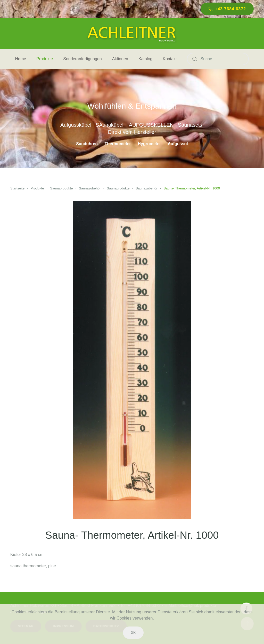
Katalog (145, 59)
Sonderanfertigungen (82, 59)
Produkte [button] (45, 59)
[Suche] (218, 59)
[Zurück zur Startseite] (132, 33)
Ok (133, 633)
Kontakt (170, 59)
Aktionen (120, 59)
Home (21, 59)
